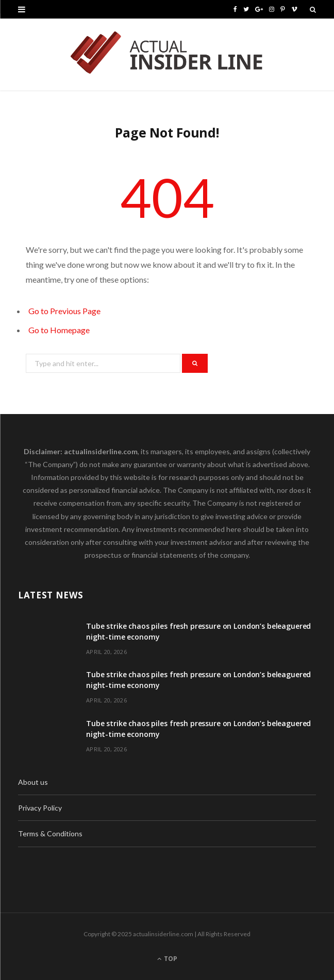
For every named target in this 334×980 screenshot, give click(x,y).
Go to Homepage (59, 330)
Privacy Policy (40, 808)
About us (33, 782)
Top (167, 959)
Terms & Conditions (50, 833)
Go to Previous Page (64, 311)
